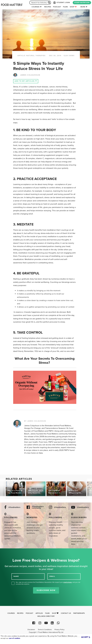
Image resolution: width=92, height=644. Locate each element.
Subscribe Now (46, 590)
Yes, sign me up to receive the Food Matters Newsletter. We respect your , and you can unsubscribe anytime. (48, 583)
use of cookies (15, 638)
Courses (36, 7)
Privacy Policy (59, 630)
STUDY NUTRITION (82, 3)
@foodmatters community (38, 507)
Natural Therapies (36, 56)
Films (65, 7)
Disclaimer (31, 630)
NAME (16, 576)
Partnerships (79, 613)
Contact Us (66, 613)
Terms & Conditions (45, 630)
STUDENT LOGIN (61, 3)
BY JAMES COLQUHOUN (35, 421)
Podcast (57, 7)
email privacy (68, 582)
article (21, 56)
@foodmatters (14, 507)
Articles (39, 613)
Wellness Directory (46, 616)
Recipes (48, 7)
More (83, 7)
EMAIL (52, 576)
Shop (73, 7)
